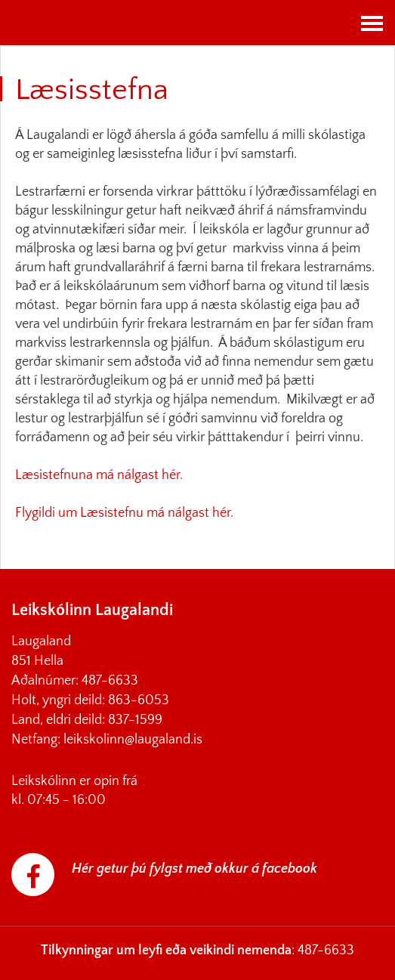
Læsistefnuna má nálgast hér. (100, 475)
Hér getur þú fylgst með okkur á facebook (194, 869)
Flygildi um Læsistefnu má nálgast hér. (126, 513)
